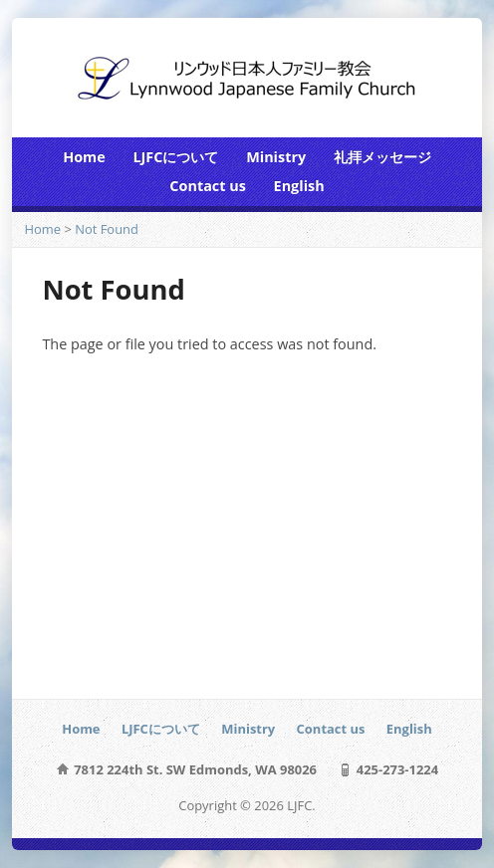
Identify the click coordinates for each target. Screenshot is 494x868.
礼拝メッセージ (382, 157)
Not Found (107, 229)
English (299, 186)
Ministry (276, 157)
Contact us (207, 186)
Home (84, 157)
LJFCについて (175, 157)
